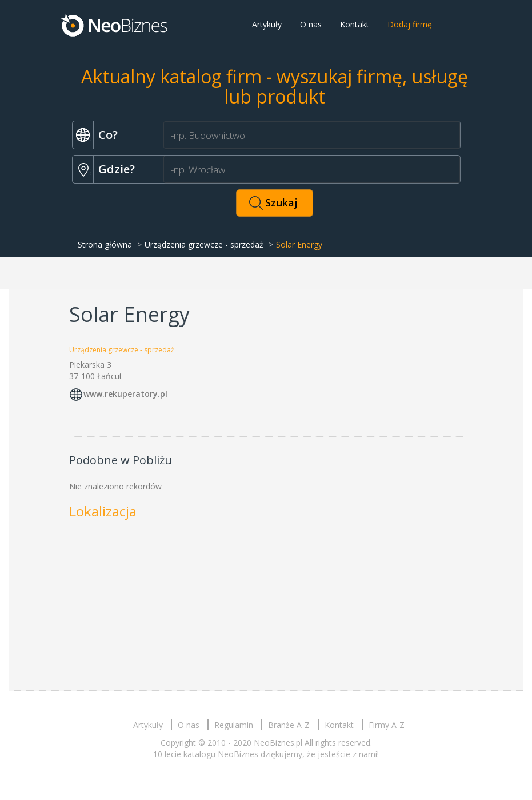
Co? (108, 135)
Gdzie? (117, 169)
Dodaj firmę (410, 24)
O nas (311, 24)
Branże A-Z (289, 725)
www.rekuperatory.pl (125, 394)
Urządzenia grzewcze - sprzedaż (204, 244)
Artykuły (267, 24)
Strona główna (105, 244)
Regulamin (234, 725)
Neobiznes (115, 25)
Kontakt (355, 24)
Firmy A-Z (387, 725)
